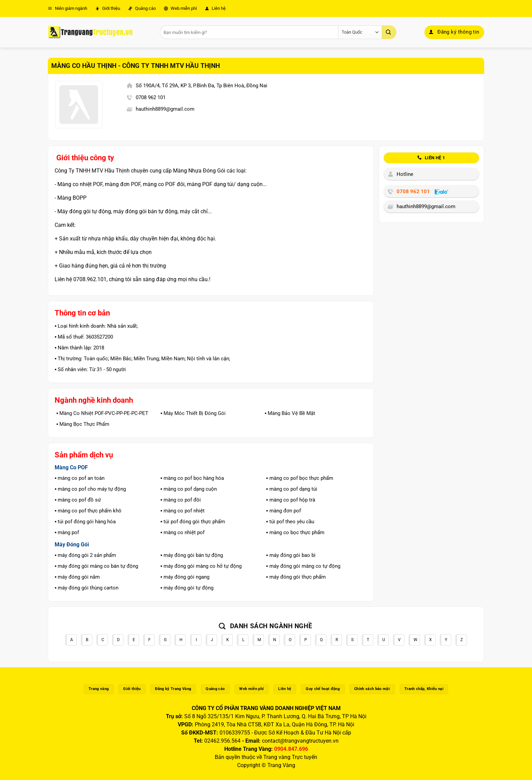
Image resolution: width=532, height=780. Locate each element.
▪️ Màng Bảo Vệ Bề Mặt (290, 413)
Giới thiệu (108, 8)
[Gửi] (389, 32)
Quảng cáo (142, 8)
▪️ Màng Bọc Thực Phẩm (83, 424)
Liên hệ (215, 8)
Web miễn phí (180, 8)
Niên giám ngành (68, 8)
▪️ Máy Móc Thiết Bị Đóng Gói (193, 413)
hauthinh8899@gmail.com (165, 109)
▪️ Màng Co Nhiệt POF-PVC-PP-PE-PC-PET (102, 413)
